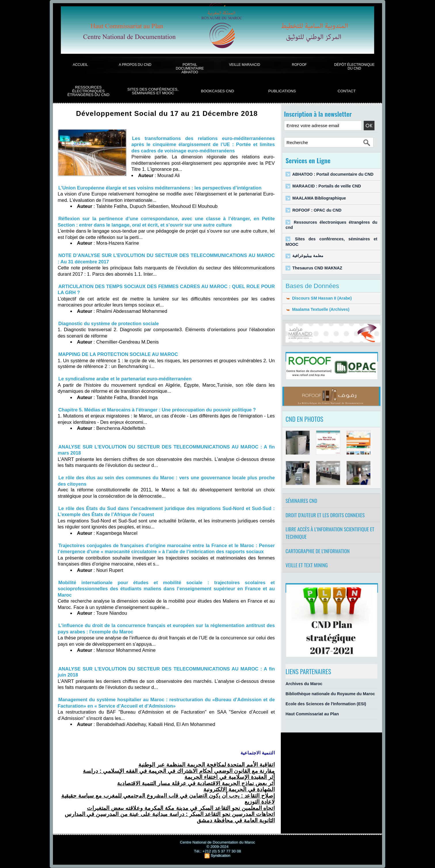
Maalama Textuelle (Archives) (317, 310)
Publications (282, 91)
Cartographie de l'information (317, 551)
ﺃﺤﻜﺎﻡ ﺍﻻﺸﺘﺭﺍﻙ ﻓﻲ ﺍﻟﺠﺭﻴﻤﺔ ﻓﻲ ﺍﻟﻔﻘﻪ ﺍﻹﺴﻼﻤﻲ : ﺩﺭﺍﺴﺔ (179, 771)
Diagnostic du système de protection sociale (109, 323)
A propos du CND (135, 65)
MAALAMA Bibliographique (319, 198)
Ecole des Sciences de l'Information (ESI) (326, 704)
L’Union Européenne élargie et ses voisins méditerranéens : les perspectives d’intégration (160, 188)
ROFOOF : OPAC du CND (317, 210)
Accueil (80, 65)
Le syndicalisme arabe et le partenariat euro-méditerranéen (125, 379)
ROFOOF (299, 65)
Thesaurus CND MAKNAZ (317, 268)
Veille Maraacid (245, 65)
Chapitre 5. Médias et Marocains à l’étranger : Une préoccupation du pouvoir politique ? (157, 410)
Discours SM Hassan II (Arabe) (318, 298)
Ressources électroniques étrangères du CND (88, 91)
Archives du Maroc (304, 684)
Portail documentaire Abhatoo (190, 68)
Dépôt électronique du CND (354, 66)
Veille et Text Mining (307, 565)
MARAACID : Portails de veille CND (327, 186)
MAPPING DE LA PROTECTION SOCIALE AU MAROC (118, 354)
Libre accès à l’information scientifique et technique (330, 533)
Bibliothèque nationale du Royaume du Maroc (330, 694)
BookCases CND (217, 91)
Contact (347, 91)
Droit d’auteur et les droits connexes (325, 515)
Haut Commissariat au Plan (312, 714)
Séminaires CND (301, 501)
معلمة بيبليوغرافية (308, 256)
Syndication (221, 855)
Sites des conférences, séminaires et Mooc (153, 91)
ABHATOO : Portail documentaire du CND (333, 174)
